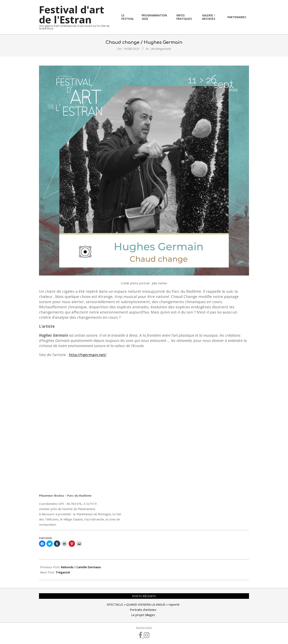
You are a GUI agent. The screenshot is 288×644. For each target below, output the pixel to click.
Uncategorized (161, 49)
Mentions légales (144, 628)
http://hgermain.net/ (88, 355)
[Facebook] (141, 635)
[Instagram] (147, 635)
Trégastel (63, 572)
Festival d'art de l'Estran (72, 15)
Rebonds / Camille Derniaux (81, 567)
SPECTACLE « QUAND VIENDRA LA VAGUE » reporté (143, 604)
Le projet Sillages (143, 615)
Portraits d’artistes (143, 610)
